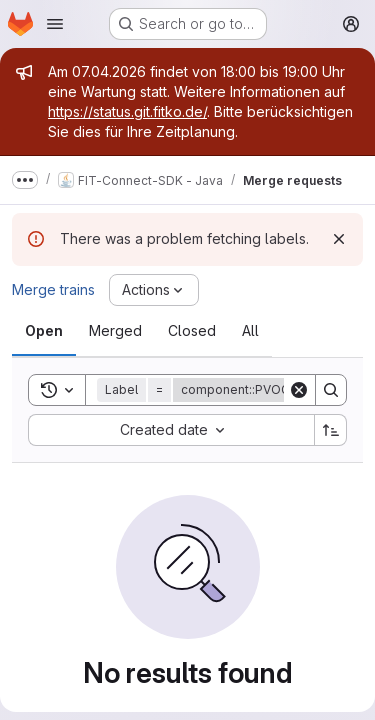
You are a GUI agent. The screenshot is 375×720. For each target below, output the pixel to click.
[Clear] (299, 390)
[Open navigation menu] (55, 24)
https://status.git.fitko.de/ (127, 111)
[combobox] (171, 430)
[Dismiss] (339, 239)
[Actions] (154, 290)
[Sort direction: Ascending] (331, 430)
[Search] (331, 390)
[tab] (44, 331)
